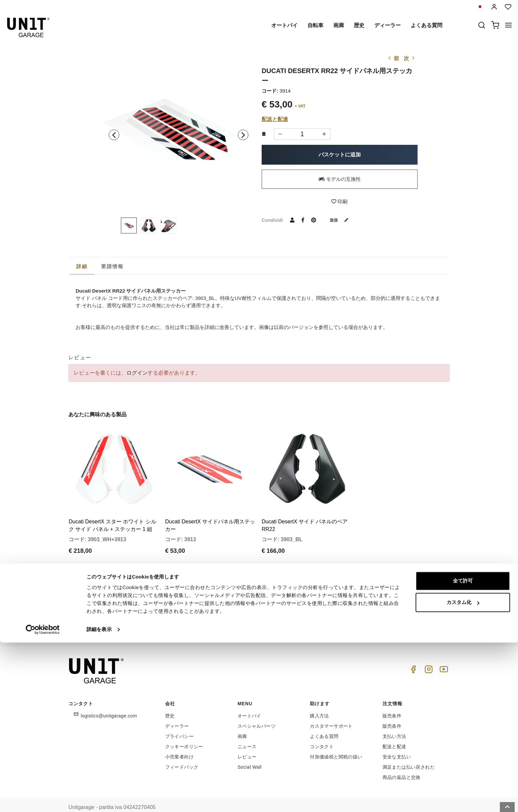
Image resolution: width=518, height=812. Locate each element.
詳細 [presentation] (82, 266)
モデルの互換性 (340, 179)
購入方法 (319, 703)
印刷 (339, 202)
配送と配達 (275, 119)
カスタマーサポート (331, 713)
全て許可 (463, 750)
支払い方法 (394, 724)
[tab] (82, 266)
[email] (264, 602)
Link (304, 616)
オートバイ (284, 25)
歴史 (359, 25)
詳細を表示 (99, 799)
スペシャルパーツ (257, 713)
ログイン (137, 373)
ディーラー (388, 25)
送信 (342, 220)
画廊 (339, 25)
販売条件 (392, 703)
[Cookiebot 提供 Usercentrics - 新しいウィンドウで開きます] (43, 799)
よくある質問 (426, 25)
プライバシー (179, 724)
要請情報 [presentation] (112, 266)
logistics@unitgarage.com (109, 703)
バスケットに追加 (340, 155)
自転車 (315, 25)
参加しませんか (335, 602)
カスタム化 (463, 772)
